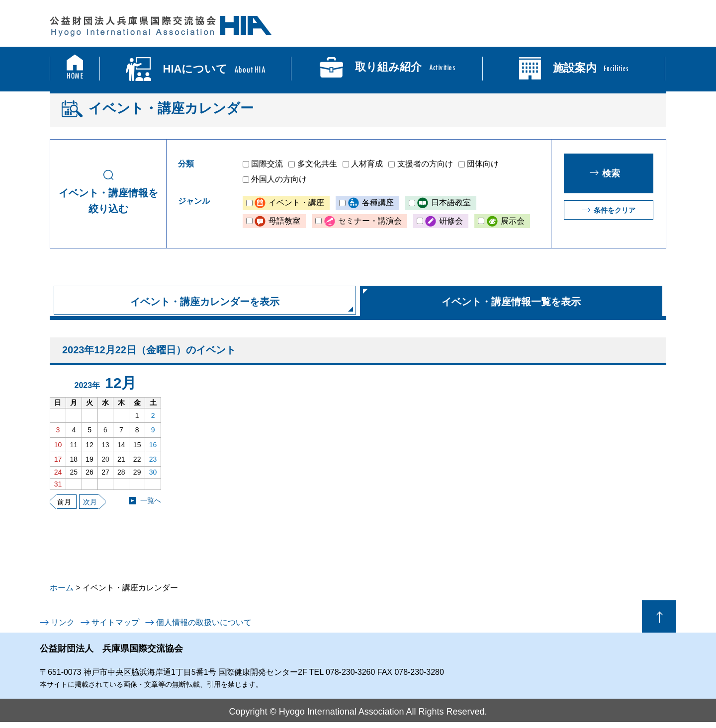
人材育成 (367, 164)
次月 (90, 502)
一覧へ (151, 500)
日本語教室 (451, 202)
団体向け (483, 164)
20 (105, 459)
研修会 (451, 221)
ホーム (62, 588)
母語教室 (284, 221)
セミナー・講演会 (370, 221)
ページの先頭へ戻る (659, 616)
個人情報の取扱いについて (204, 622)
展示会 (513, 221)
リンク (63, 622)
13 (105, 445)
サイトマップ (115, 622)
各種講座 (378, 202)
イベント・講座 (296, 202)
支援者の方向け (425, 164)
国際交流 (267, 164)
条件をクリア (615, 210)
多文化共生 (317, 164)
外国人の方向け (279, 179)
